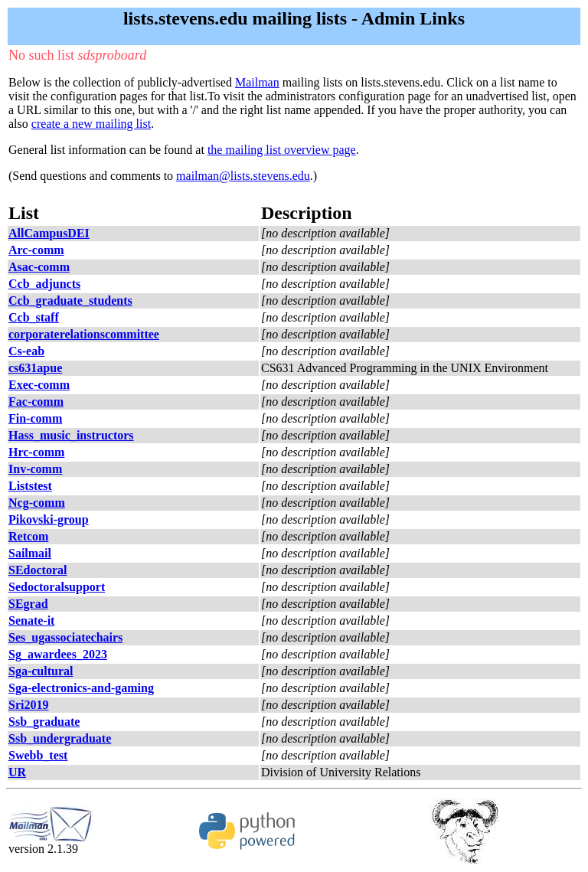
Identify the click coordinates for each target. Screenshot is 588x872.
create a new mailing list (91, 124)
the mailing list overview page (282, 150)
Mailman (257, 82)
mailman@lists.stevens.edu (243, 176)
